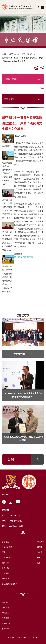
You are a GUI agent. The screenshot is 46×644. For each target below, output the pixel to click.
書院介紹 (5, 542)
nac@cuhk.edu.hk (16, 526)
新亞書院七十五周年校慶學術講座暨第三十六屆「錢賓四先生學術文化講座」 (23, 60)
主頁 (4, 54)
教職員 (40, 552)
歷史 (4, 552)
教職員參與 (9, 99)
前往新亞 (5, 613)
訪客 (39, 563)
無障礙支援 (6, 623)
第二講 (23, 257)
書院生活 (5, 568)
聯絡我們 (5, 602)
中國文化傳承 (7, 547)
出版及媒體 (13, 54)
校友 (39, 558)
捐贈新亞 (5, 578)
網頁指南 (5, 608)
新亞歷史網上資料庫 (10, 584)
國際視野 (5, 563)
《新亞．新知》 (26, 54)
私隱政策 (5, 629)
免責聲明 (5, 618)
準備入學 (41, 542)
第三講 (30, 257)
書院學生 (41, 547)
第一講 (17, 257)
